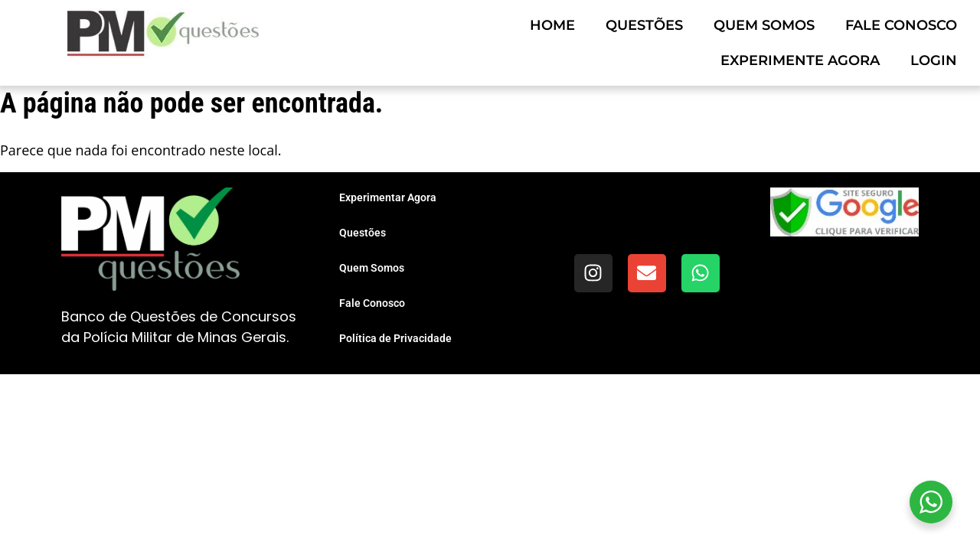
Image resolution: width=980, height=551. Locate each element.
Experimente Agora (800, 60)
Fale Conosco (901, 25)
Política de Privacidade (395, 338)
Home (552, 25)
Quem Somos (764, 25)
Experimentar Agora (388, 197)
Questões (644, 25)
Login (934, 60)
